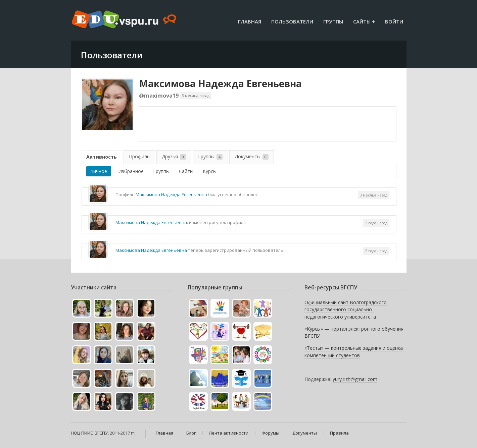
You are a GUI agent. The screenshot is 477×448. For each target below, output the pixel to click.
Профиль (139, 156)
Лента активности (229, 433)
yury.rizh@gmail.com (355, 379)
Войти (394, 21)
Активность (102, 157)
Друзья (174, 156)
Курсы (210, 171)
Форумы (270, 433)
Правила (339, 433)
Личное (99, 171)
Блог (191, 433)
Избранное (131, 171)
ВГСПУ (101, 433)
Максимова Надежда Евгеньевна (220, 83)
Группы (333, 21)
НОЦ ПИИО (82, 433)
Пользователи (292, 21)
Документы (252, 156)
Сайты (186, 171)
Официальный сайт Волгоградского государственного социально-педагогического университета (346, 310)
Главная (250, 21)
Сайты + (364, 21)
